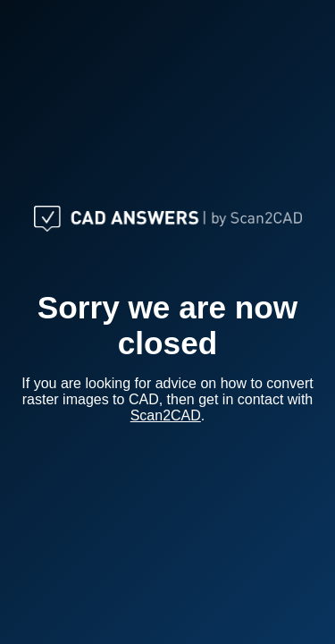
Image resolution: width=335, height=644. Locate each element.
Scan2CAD (166, 415)
